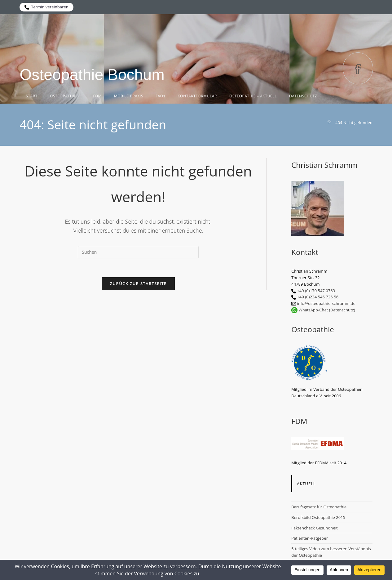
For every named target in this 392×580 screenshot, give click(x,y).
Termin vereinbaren (46, 7)
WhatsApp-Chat (313, 310)
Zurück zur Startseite (138, 283)
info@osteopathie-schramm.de (326, 303)
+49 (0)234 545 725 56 (318, 297)
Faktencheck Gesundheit (315, 528)
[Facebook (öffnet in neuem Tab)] (358, 68)
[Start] (329, 123)
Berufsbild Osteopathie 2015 (318, 517)
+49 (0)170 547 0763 (316, 291)
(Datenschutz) (342, 310)
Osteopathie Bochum (92, 75)
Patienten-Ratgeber (310, 538)
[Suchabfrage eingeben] (138, 252)
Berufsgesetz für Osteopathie (319, 507)
